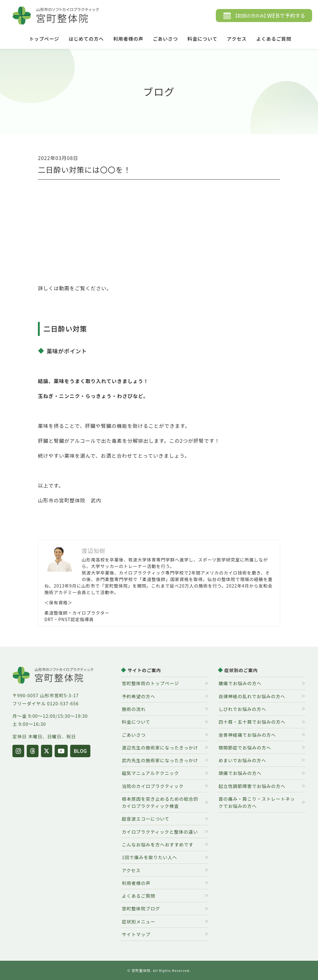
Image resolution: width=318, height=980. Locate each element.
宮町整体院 (141, 970)
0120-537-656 (63, 703)
